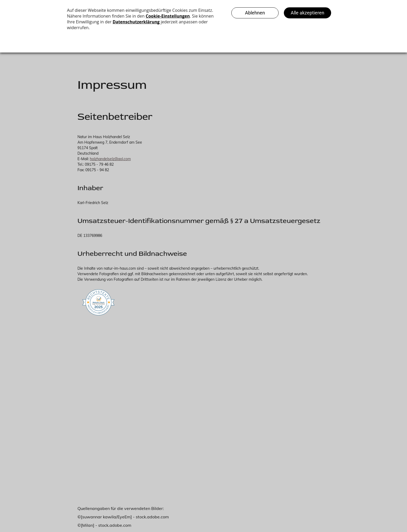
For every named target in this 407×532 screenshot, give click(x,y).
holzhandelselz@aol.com (110, 159)
